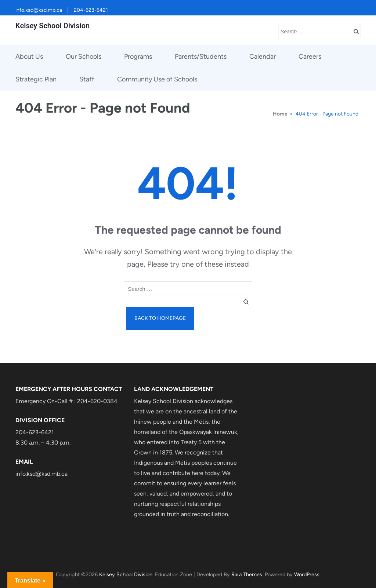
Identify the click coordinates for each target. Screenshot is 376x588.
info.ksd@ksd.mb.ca (39, 10)
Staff (87, 79)
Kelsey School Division (53, 26)
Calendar (263, 56)
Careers (310, 56)
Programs (138, 56)
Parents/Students (201, 56)
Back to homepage (160, 318)
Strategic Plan (36, 79)
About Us (29, 56)
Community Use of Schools (157, 79)
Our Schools (84, 56)
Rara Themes (247, 574)
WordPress (307, 574)
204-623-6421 (91, 10)
